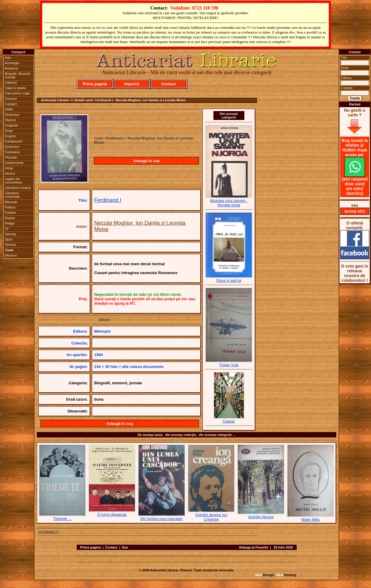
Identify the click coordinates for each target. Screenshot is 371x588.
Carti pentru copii (17, 93)
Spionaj (10, 234)
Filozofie (11, 157)
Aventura (11, 68)
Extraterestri (14, 141)
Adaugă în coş (146, 161)
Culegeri (11, 104)
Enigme (10, 136)
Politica (10, 207)
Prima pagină (95, 84)
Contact (169, 84)
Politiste (11, 213)
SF (7, 229)
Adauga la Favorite (254, 547)
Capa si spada (15, 88)
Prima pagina (91, 547)
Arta (8, 58)
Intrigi (9, 168)
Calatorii (11, 83)
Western (11, 255)
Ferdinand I (108, 200)
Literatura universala (12, 195)
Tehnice (10, 245)
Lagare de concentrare (13, 181)
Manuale (11, 202)
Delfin (9, 109)
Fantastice (12, 152)
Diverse (10, 120)
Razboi (10, 218)
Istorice (10, 173)
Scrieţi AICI (355, 211)
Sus (125, 547)
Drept (9, 131)
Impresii (132, 84)
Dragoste (11, 125)
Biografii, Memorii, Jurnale (18, 75)
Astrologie (12, 63)
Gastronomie (14, 163)
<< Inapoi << (49, 532)
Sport (9, 239)
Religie (10, 223)
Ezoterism (12, 147)
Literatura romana (18, 188)
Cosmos (11, 99)
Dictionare (12, 115)
